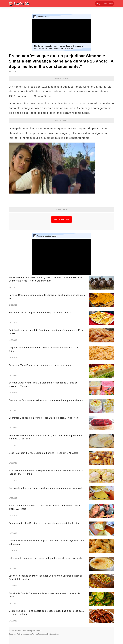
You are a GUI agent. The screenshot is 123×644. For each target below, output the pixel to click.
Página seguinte (61, 219)
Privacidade (42, 634)
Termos (35, 634)
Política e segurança (24, 634)
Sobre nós (13, 634)
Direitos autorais (53, 634)
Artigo (98, 3)
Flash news (108, 3)
